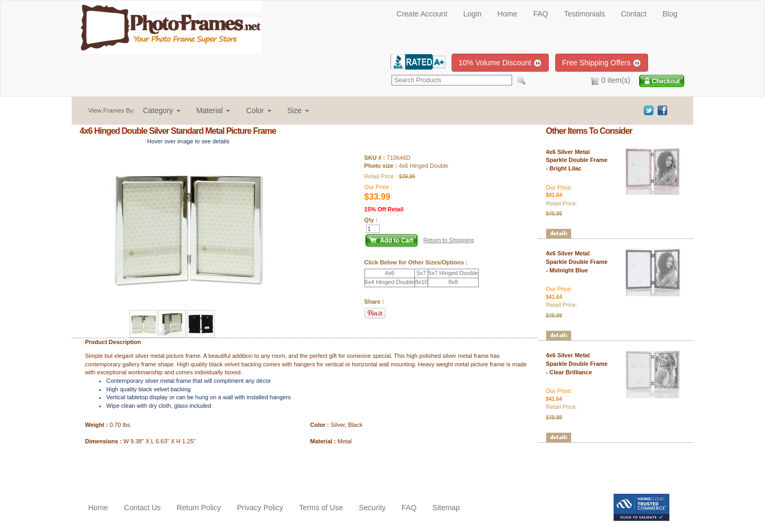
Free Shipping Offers (602, 63)
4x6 (390, 273)
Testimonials (585, 14)
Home (507, 14)
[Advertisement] (142, 467)
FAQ (541, 14)
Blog (670, 14)
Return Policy (199, 508)
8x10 (421, 282)
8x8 (453, 282)
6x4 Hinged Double (390, 282)
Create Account (422, 14)
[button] (162, 110)
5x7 (421, 273)
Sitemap (446, 508)
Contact (634, 14)
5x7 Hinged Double (453, 273)
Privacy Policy (260, 508)
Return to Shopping (449, 240)
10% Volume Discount (500, 63)
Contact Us (142, 508)
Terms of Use (321, 508)
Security (372, 508)
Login (472, 14)
